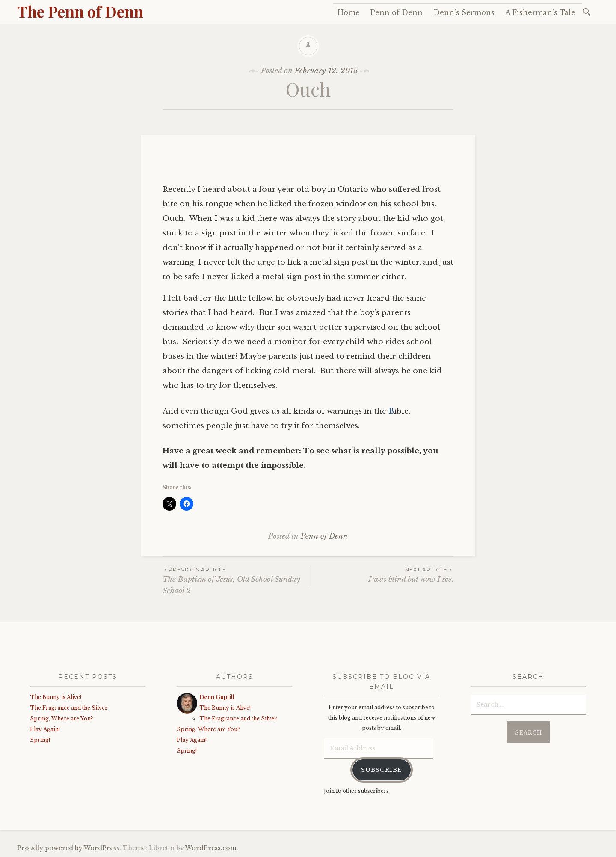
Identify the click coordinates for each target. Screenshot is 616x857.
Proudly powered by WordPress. (69, 848)
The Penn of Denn (80, 11)
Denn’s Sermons (464, 12)
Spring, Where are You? (61, 719)
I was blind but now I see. (381, 575)
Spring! (40, 740)
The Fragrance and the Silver (69, 708)
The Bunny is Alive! (56, 697)
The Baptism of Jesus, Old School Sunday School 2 (235, 580)
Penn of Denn (397, 12)
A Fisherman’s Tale (540, 12)
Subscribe (382, 770)
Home (349, 12)
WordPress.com (211, 848)
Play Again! (45, 729)
